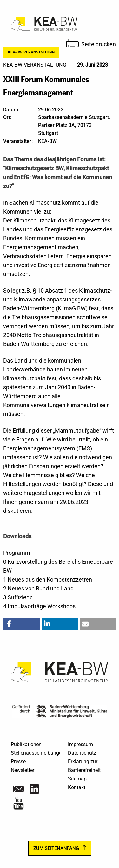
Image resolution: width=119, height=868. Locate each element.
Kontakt (77, 787)
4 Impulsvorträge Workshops (40, 606)
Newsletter (23, 770)
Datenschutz (82, 753)
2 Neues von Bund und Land (38, 588)
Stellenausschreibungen (38, 753)
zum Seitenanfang (56, 848)
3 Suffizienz (18, 597)
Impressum (80, 744)
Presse (18, 762)
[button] (21, 624)
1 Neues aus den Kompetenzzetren (48, 579)
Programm (17, 553)
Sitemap (77, 779)
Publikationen (26, 744)
